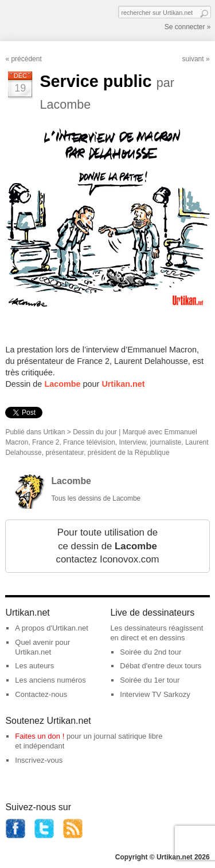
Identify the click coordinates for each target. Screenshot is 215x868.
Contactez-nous (41, 694)
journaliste (166, 442)
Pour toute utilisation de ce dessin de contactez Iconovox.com (107, 546)
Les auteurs (34, 666)
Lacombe (62, 384)
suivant (193, 59)
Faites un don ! (40, 736)
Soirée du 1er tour (150, 680)
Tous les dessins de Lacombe (96, 498)
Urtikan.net (123, 384)
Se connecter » (188, 27)
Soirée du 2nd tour (150, 652)
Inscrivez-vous (39, 760)
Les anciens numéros (50, 680)
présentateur (64, 453)
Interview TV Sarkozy (155, 694)
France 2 (46, 442)
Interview (132, 442)
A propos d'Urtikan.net (52, 628)
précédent (26, 59)
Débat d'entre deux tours (161, 666)
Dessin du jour (95, 432)
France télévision (89, 442)
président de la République (129, 453)
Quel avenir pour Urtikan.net (42, 647)
